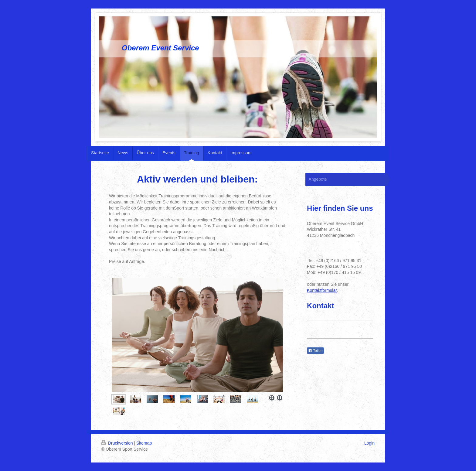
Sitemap (144, 443)
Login (369, 443)
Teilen (315, 351)
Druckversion (118, 443)
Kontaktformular (322, 290)
